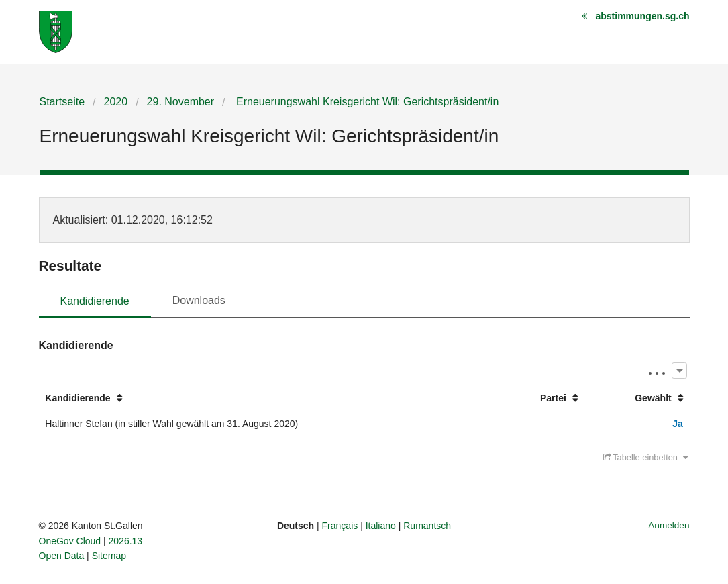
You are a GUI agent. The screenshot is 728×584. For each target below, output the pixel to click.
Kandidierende (95, 301)
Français (340, 526)
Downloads (199, 300)
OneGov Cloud (70, 541)
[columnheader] (268, 398)
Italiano (381, 526)
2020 (116, 102)
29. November (181, 102)
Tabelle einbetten (645, 457)
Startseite (62, 102)
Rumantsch (427, 526)
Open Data (62, 556)
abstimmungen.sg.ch (642, 16)
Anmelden (669, 525)
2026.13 (126, 541)
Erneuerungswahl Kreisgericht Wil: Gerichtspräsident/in (366, 102)
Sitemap (109, 556)
